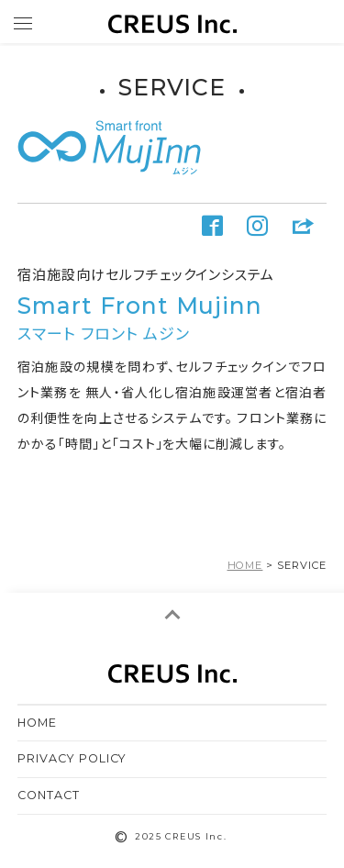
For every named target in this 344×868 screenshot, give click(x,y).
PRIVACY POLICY (72, 758)
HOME (37, 723)
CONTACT (49, 795)
